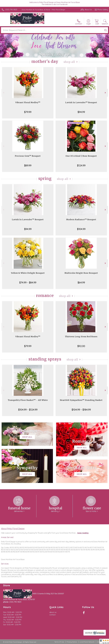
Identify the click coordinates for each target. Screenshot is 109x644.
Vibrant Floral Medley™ (28, 102)
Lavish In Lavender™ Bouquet (81, 102)
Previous (3, 93)
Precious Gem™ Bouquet (28, 156)
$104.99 (81, 229)
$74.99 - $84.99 (28, 282)
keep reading (83, 533)
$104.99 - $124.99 (28, 410)
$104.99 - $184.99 (81, 410)
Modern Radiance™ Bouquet (81, 219)
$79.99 (28, 112)
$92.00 (81, 346)
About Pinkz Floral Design (13, 529)
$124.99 (81, 165)
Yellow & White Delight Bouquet (28, 273)
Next (106, 93)
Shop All (69, 62)
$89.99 (28, 165)
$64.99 (81, 282)
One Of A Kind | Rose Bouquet (81, 156)
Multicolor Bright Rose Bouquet (81, 273)
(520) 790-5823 (11, 10)
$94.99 (81, 112)
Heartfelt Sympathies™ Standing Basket (81, 400)
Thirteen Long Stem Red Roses (81, 337)
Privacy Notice (72, 642)
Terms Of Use (59, 642)
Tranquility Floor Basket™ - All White (28, 400)
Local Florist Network (87, 642)
